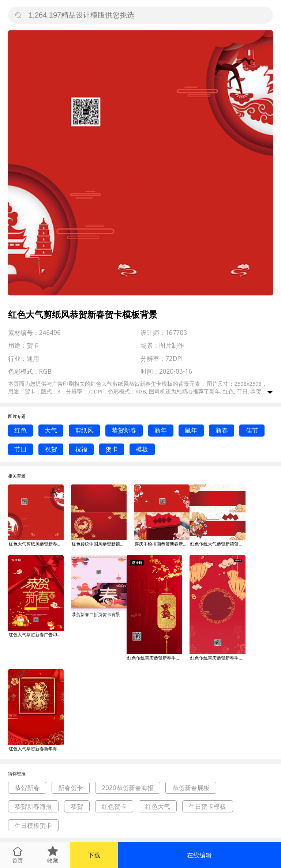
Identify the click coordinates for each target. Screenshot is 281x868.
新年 (161, 430)
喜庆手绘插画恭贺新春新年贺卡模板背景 (162, 544)
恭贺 (77, 806)
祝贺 (51, 449)
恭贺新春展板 (191, 788)
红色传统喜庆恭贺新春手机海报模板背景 (155, 658)
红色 (20, 430)
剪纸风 (84, 430)
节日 (20, 449)
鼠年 (191, 430)
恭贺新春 (124, 430)
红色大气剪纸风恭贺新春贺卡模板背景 (36, 544)
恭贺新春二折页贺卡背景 (96, 614)
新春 (222, 430)
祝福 (81, 449)
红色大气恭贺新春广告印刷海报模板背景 (36, 635)
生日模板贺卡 (33, 825)
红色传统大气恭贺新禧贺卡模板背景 (218, 544)
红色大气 (158, 806)
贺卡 (112, 449)
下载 (94, 855)
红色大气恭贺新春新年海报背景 (36, 749)
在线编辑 (199, 855)
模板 (142, 449)
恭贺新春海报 (33, 806)
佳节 (252, 430)
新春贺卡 (71, 788)
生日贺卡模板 (207, 806)
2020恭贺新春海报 (128, 788)
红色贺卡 (114, 806)
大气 (51, 430)
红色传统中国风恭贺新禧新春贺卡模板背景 (99, 544)
